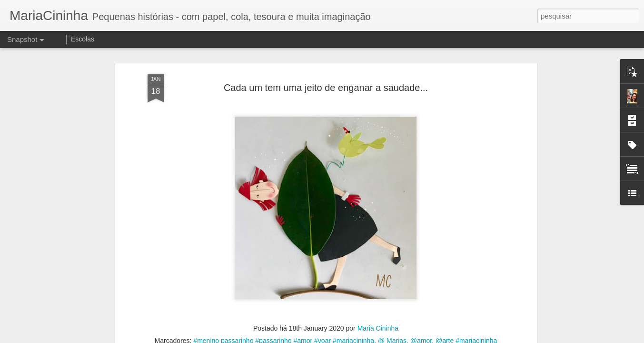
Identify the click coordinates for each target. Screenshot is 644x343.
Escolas (83, 39)
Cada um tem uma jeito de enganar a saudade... (326, 88)
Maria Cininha (378, 328)
